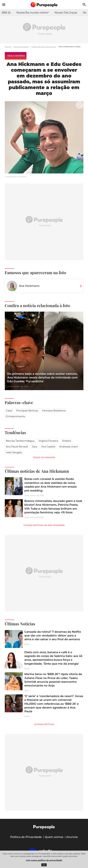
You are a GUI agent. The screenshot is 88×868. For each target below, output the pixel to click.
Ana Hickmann (21, 47)
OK (44, 865)
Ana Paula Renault (17, 447)
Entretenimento (16, 416)
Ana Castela (48, 447)
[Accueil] (44, 5)
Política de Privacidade (26, 837)
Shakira (67, 441)
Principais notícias (27, 411)
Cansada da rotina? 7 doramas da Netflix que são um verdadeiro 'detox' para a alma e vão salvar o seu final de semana (53, 636)
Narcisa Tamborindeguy (20, 441)
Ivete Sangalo (14, 452)
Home (8, 47)
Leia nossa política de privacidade (44, 860)
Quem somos (54, 837)
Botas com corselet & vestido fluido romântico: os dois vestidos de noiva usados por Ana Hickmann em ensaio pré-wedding (51, 485)
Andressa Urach (69, 447)
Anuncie (72, 837)
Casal (9, 411)
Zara (35, 447)
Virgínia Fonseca (48, 441)
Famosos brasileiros (54, 411)
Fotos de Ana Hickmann (44, 47)
